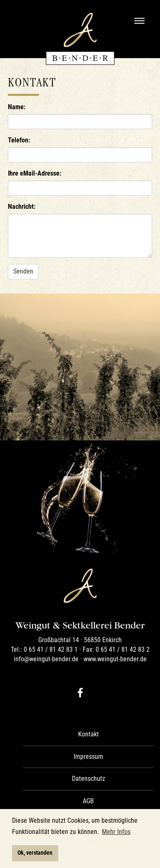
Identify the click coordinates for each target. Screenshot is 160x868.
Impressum (88, 757)
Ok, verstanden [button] (35, 853)
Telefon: (19, 140)
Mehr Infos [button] (116, 832)
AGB (88, 801)
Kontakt (89, 734)
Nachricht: (22, 207)
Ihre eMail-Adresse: (34, 173)
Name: (17, 107)
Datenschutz (89, 779)
